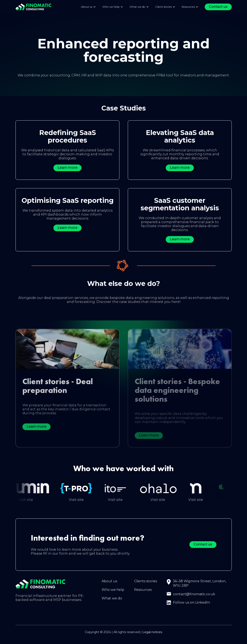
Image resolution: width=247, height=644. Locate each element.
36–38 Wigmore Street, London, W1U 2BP (199, 584)
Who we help (113, 590)
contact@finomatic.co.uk (194, 595)
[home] (33, 7)
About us (109, 582)
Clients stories (145, 582)
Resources (188, 7)
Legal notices (152, 633)
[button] (88, 7)
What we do (112, 599)
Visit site (32, 500)
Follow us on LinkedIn (191, 603)
